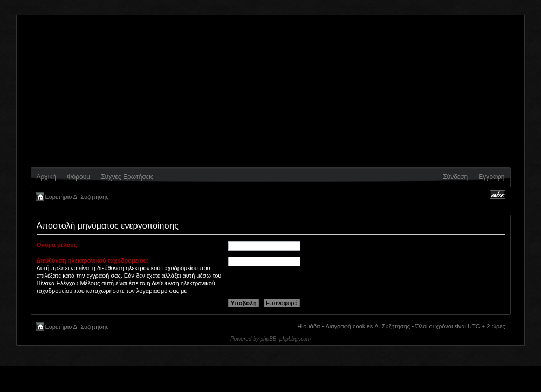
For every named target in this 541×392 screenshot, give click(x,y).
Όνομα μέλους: (58, 245)
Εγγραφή (491, 177)
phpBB (269, 339)
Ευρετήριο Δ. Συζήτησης (77, 197)
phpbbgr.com (295, 339)
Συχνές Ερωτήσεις (127, 177)
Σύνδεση (455, 177)
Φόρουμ (78, 177)
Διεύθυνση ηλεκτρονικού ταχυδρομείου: (93, 260)
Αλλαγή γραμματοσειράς (498, 195)
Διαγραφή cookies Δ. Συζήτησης (368, 326)
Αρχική (46, 177)
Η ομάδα (309, 326)
